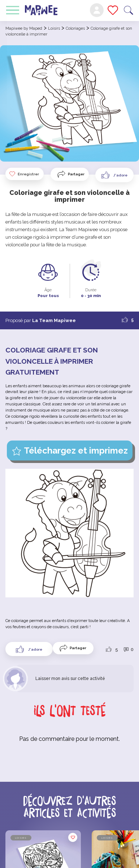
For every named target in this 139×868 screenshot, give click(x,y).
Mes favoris (113, 10)
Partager (76, 174)
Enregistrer (24, 174)
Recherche (129, 10)
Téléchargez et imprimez (76, 450)
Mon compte (97, 10)
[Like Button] (114, 175)
